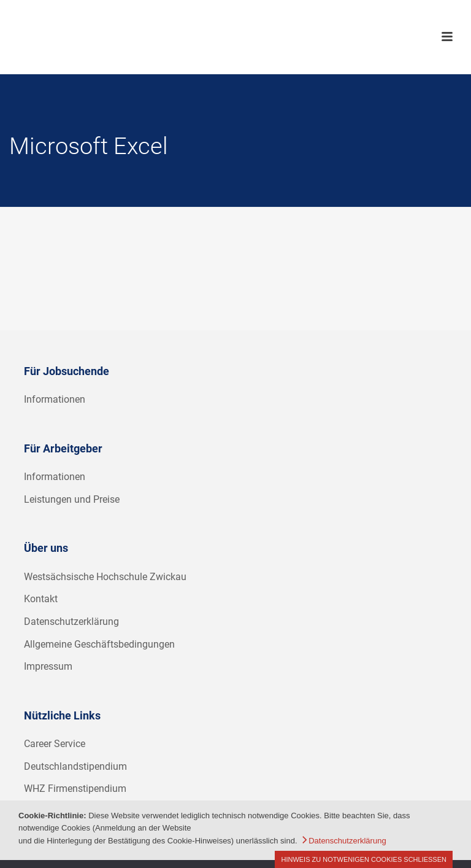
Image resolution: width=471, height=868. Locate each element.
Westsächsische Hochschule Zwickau (105, 577)
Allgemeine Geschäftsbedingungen (99, 644)
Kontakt (41, 599)
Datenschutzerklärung (71, 622)
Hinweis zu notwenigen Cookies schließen (364, 859)
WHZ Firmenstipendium (75, 789)
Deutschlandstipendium (75, 766)
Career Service (55, 744)
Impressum (48, 666)
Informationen (55, 399)
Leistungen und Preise (72, 499)
